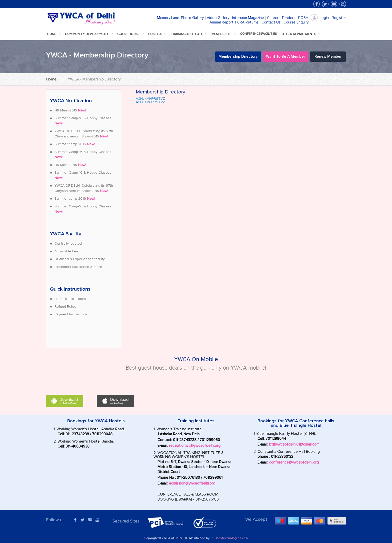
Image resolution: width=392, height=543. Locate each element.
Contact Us (271, 22)
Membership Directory (238, 57)
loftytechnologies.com (232, 538)
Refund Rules (65, 307)
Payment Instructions (71, 314)
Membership (224, 34)
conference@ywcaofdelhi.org (294, 462)
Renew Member (328, 57)
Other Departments (302, 34)
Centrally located (68, 244)
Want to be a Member (286, 57)
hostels (158, 34)
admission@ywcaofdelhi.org (192, 483)
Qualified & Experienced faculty (80, 259)
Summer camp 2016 (75, 144)
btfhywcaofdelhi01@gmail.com (294, 444)
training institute (190, 34)
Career (273, 18)
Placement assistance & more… (79, 267)
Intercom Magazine (248, 18)
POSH (303, 18)
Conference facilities (258, 34)
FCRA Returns (247, 22)
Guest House (131, 34)
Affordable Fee (66, 251)
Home (55, 34)
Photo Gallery (192, 18)
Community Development (90, 34)
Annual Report (221, 22)
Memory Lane (168, 18)
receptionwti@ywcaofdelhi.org (195, 446)
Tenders (288, 18)
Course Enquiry (296, 22)
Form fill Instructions (70, 299)
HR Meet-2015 (70, 110)
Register (339, 18)
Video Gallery (218, 18)
